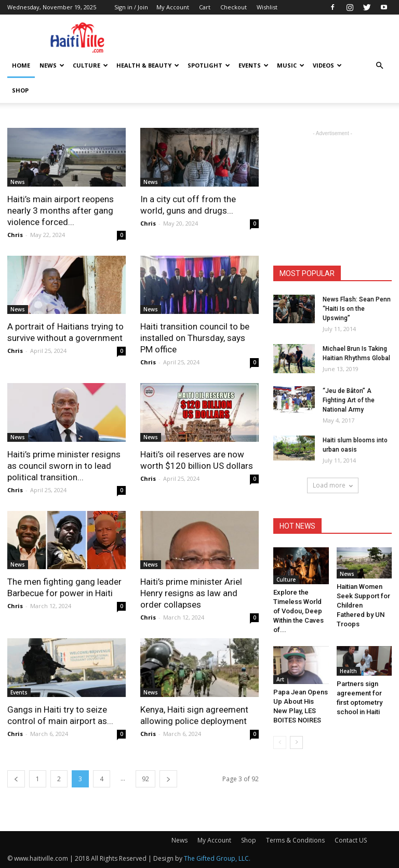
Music (291, 65)
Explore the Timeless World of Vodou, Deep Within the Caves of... (298, 611)
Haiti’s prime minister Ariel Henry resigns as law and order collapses (191, 593)
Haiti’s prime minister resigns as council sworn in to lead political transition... (64, 466)
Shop (20, 90)
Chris (15, 235)
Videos (327, 65)
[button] (379, 66)
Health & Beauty (148, 65)
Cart (205, 7)
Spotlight (209, 65)
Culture (90, 65)
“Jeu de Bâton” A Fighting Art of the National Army (349, 400)
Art (280, 679)
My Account (173, 7)
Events (254, 65)
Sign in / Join (131, 7)
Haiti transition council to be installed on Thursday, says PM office (195, 338)
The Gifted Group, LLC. (217, 858)
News (52, 65)
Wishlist (267, 7)
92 (145, 779)
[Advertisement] (270, 37)
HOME (21, 65)
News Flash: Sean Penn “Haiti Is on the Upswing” (357, 309)
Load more (333, 485)
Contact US (351, 840)
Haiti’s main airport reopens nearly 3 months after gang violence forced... (61, 211)
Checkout (234, 7)
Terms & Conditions (295, 840)
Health (348, 671)
